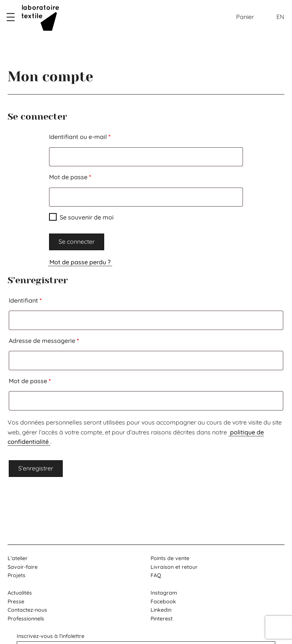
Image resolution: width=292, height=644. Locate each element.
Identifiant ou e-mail (96, 136)
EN (280, 17)
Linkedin (161, 610)
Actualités (20, 593)
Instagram (164, 593)
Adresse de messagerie (60, 339)
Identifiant (41, 299)
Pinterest (162, 619)
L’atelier (18, 558)
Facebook (163, 601)
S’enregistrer (36, 468)
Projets (17, 575)
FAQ (156, 575)
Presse (16, 601)
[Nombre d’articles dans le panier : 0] (245, 17)
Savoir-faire (23, 567)
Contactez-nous (27, 610)
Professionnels (26, 619)
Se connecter (77, 241)
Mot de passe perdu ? (80, 262)
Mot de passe (86, 176)
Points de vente (170, 558)
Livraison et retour (174, 567)
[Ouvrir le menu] (11, 17)
